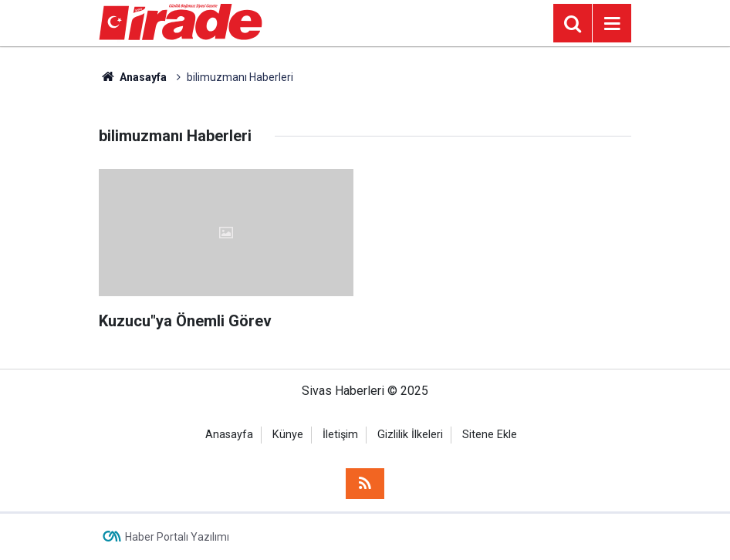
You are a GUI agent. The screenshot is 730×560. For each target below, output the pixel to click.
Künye (288, 435)
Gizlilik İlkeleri (410, 435)
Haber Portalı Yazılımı (177, 537)
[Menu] (612, 24)
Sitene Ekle (490, 435)
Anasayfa (133, 77)
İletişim (340, 435)
